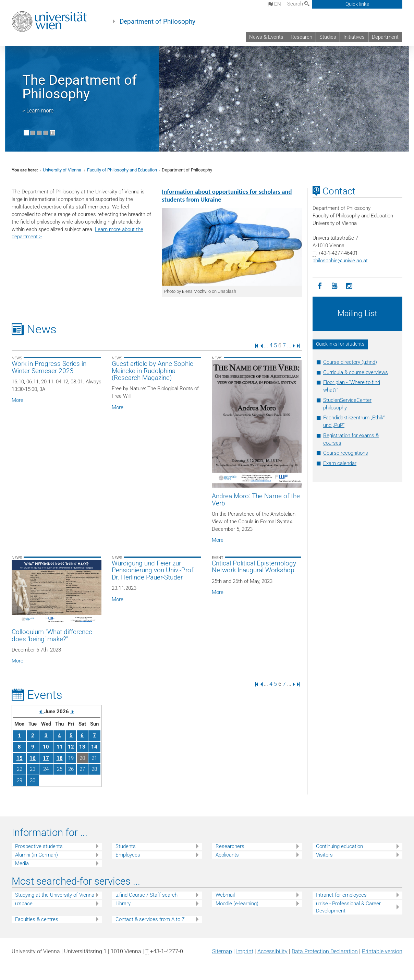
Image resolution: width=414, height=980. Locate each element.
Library (123, 904)
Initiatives (354, 37)
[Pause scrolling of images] (52, 133)
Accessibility (272, 951)
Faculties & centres (37, 919)
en (274, 4)
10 (46, 747)
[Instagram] (349, 286)
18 (60, 758)
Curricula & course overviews (356, 372)
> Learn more (38, 111)
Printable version (382, 951)
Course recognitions (346, 453)
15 (20, 758)
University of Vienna (63, 170)
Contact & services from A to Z (150, 919)
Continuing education (339, 846)
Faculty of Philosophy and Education (122, 170)
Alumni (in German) (36, 855)
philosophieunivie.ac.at (340, 261)
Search (298, 4)
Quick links (357, 4)
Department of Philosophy (157, 22)
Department (385, 37)
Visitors (324, 855)
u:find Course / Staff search (147, 895)
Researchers (230, 846)
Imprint (245, 951)
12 (71, 747)
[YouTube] (335, 286)
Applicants (227, 855)
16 (33, 758)
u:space (24, 904)
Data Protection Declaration (325, 951)
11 (60, 747)
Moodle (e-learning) (237, 904)
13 (82, 747)
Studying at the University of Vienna (55, 895)
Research (301, 37)
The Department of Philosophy (80, 87)
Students (126, 846)
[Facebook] (320, 286)
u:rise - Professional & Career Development (348, 907)
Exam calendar (340, 463)
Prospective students (39, 846)
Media (22, 863)
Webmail (225, 895)
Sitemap (222, 951)
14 (94, 747)
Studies (328, 37)
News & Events (266, 37)
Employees (128, 855)
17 (46, 758)
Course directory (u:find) (350, 362)
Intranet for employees (341, 895)
